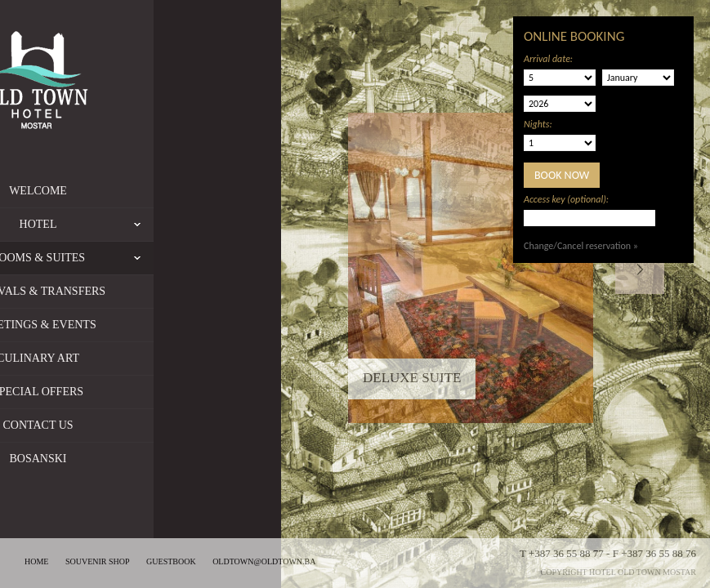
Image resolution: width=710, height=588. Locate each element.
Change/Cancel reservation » (581, 246)
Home (36, 561)
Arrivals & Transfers (116, 291)
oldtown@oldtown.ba (264, 561)
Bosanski (115, 459)
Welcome (116, 191)
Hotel (164, 225)
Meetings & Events (115, 325)
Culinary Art (116, 358)
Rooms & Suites (116, 258)
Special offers (116, 392)
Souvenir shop (98, 561)
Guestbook (171, 561)
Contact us (115, 425)
